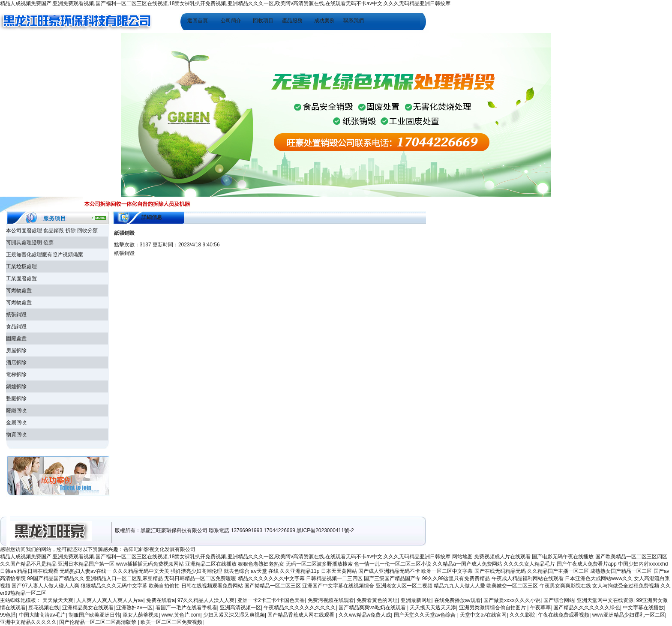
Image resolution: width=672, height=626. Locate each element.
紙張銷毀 (16, 314)
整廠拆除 (16, 398)
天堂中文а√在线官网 (483, 615)
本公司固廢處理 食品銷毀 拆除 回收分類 (52, 231)
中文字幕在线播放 (643, 608)
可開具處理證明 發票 (30, 243)
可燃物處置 (19, 291)
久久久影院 (522, 615)
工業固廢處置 (21, 279)
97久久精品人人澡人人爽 (206, 600)
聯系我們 (354, 21)
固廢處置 (16, 338)
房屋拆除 (16, 350)
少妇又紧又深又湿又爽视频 (234, 615)
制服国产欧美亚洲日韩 (94, 615)
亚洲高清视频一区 (240, 608)
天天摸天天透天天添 (433, 608)
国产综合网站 (559, 600)
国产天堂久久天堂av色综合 (426, 615)
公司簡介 (231, 21)
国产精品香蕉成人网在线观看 (301, 615)
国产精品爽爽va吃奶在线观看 (373, 608)
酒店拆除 (16, 362)
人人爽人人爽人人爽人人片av (110, 600)
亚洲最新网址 (416, 600)
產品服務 (292, 21)
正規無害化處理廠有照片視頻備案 (45, 255)
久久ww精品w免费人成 (365, 615)
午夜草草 (540, 608)
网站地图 (462, 557)
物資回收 (16, 434)
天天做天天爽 (58, 600)
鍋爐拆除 (16, 386)
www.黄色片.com (181, 615)
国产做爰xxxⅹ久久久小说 (512, 600)
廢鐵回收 (16, 410)
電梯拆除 (16, 374)
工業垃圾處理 (21, 267)
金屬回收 (16, 422)
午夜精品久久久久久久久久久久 (300, 608)
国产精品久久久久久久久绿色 (587, 608)
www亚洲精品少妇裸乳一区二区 (629, 615)
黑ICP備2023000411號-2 (325, 530)
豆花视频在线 (44, 608)
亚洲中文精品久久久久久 (28, 622)
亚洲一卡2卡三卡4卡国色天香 (271, 600)
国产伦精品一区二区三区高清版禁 (98, 622)
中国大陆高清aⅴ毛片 (42, 615)
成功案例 (324, 21)
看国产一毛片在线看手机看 (186, 608)
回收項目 (263, 21)
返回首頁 (198, 21)
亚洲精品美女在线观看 (88, 608)
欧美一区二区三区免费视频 (171, 622)
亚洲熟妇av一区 (134, 608)
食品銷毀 (16, 326)
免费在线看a (160, 600)
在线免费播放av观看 (457, 600)
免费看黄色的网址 (377, 600)
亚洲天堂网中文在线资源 (605, 600)
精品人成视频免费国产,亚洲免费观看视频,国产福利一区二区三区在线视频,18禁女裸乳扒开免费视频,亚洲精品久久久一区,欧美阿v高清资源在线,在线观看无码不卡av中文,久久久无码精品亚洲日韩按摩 (225, 3)
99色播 (8, 615)
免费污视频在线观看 (331, 600)
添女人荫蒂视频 (141, 615)
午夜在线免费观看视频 (564, 615)
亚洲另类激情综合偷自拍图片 (493, 608)
